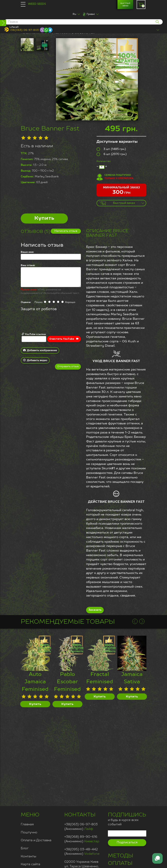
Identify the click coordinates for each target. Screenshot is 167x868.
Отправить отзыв (68, 366)
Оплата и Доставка (36, 840)
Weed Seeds (37, 4)
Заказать (95, 610)
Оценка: (26, 302)
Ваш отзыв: (28, 265)
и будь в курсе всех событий (127, 819)
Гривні (91, 14)
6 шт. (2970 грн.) (112, 154)
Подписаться (127, 842)
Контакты (29, 856)
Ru (74, 14)
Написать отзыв (66, 231)
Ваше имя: (27, 252)
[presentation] (47, 322)
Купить (44, 218)
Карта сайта (31, 864)
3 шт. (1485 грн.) (111, 149)
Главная (27, 824)
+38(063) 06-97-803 (24, 30)
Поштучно (29, 832)
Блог (25, 848)
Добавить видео (35, 360)
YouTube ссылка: (34, 337)
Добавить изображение (40, 350)
